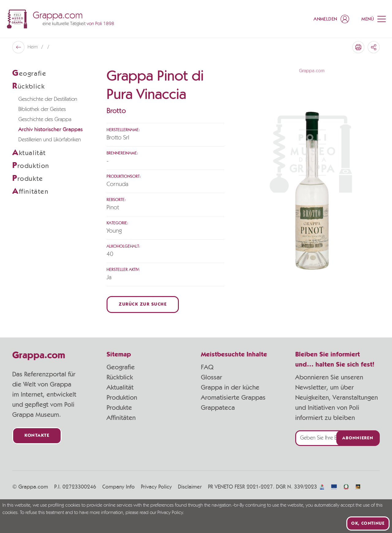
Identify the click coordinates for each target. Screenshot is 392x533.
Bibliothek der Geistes (42, 109)
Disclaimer (190, 487)
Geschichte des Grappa (45, 120)
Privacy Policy (156, 487)
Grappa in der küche (230, 387)
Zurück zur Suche (143, 305)
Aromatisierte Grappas (233, 398)
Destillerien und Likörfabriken (50, 140)
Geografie (121, 367)
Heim (33, 47)
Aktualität (120, 387)
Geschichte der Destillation (48, 99)
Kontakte (37, 436)
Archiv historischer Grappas (51, 130)
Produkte (119, 408)
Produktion (122, 398)
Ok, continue (368, 523)
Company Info (119, 487)
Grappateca (218, 408)
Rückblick (120, 377)
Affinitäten (121, 418)
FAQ (207, 367)
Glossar (211, 377)
